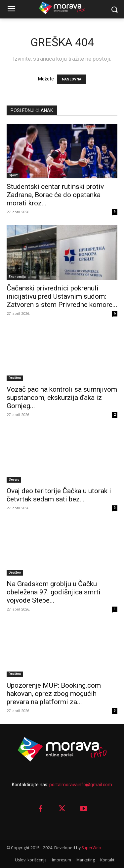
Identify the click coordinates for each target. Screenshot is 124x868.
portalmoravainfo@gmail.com (81, 785)
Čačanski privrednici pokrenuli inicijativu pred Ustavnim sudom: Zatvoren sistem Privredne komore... (62, 296)
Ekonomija (17, 277)
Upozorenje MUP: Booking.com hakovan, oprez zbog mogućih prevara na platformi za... (54, 694)
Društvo (15, 378)
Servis (14, 479)
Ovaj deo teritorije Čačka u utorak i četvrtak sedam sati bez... (59, 495)
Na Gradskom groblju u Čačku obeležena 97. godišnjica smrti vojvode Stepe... (54, 592)
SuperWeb (91, 848)
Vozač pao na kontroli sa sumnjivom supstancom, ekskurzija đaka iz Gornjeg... (62, 398)
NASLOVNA (72, 79)
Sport (13, 175)
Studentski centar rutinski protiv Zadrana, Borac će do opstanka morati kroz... (55, 195)
